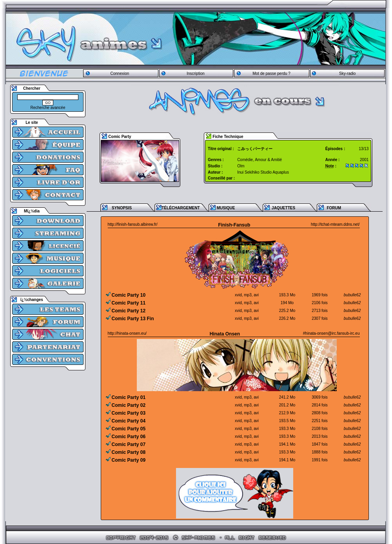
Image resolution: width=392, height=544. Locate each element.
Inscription (196, 73)
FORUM (334, 208)
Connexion (120, 73)
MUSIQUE (226, 208)
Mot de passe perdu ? (271, 73)
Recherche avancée (48, 108)
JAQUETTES (283, 208)
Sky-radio (347, 73)
